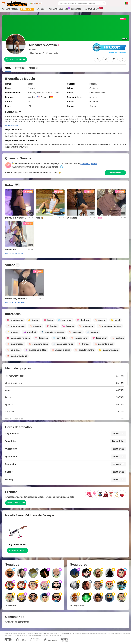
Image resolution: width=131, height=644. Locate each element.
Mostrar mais (12, 125)
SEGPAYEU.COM (69, 634)
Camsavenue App (92, 9)
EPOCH (60, 634)
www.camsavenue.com (38, 634)
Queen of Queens (89, 163)
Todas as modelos (10, 9)
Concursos (76, 9)
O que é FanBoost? (117, 53)
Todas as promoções (59, 9)
